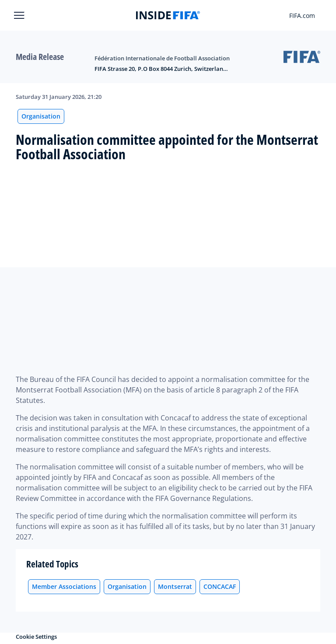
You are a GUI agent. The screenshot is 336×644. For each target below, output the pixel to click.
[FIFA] (168, 15)
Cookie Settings (36, 637)
